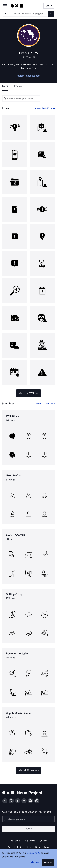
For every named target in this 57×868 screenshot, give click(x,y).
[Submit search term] (51, 14)
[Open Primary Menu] (5, 6)
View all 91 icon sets (45, 404)
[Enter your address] (28, 819)
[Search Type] (7, 14)
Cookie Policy (34, 853)
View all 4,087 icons (45, 108)
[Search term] (30, 14)
